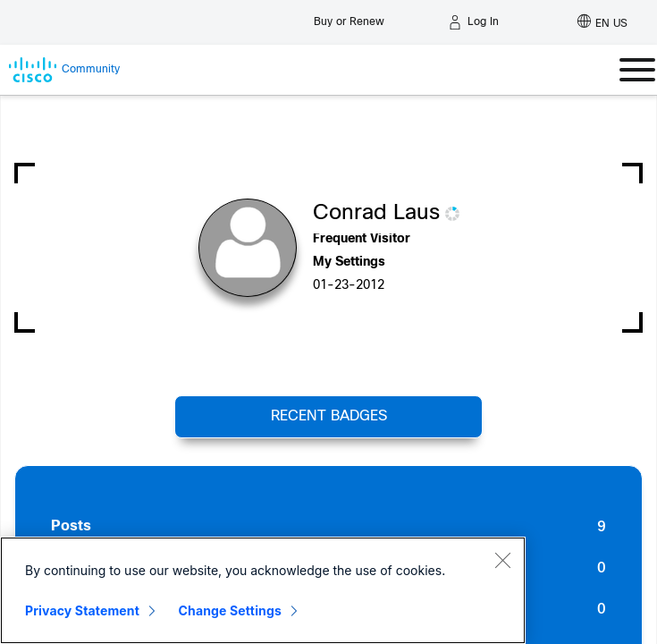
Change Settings (230, 610)
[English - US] (602, 22)
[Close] (502, 560)
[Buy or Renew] (349, 17)
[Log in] (474, 22)
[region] (263, 590)
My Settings (349, 263)
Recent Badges (329, 416)
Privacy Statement (82, 610)
